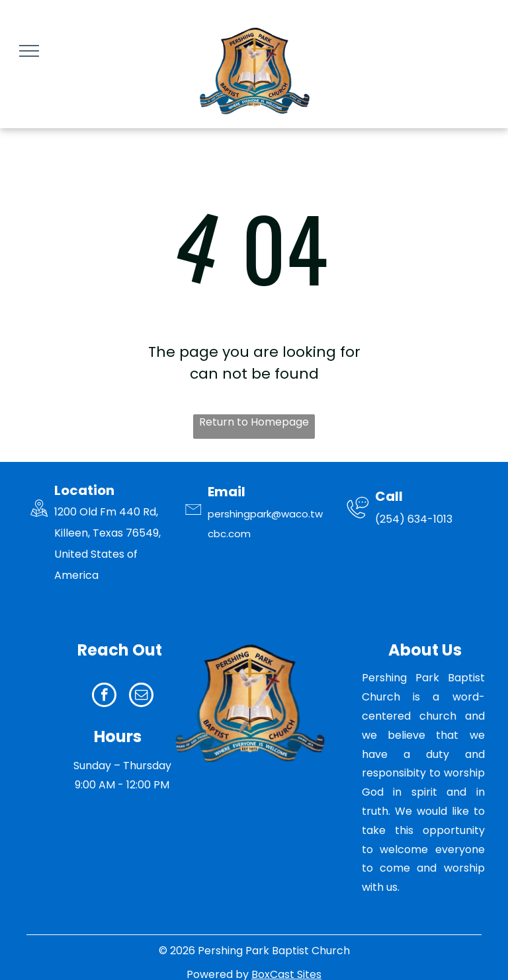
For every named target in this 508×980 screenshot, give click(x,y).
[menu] (29, 51)
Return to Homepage (254, 422)
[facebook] (104, 697)
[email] (141, 697)
